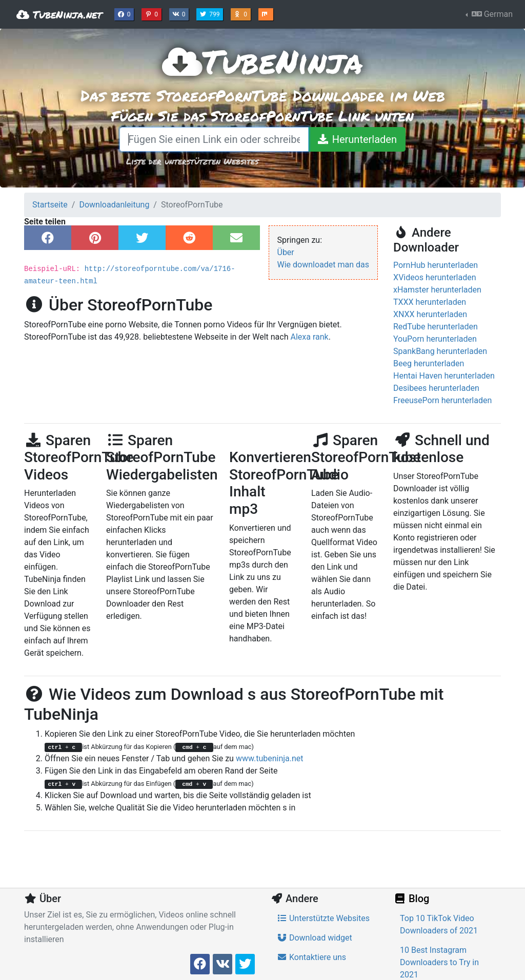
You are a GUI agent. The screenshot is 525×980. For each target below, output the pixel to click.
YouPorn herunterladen (435, 339)
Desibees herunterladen (436, 388)
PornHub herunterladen (436, 265)
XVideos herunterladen (435, 277)
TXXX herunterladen (430, 302)
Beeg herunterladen (429, 363)
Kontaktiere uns (311, 957)
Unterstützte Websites (323, 918)
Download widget (315, 938)
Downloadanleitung (114, 205)
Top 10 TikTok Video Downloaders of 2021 (439, 924)
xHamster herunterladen (437, 290)
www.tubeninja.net (270, 758)
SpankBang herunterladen (440, 351)
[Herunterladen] (357, 139)
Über (286, 252)
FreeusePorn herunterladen (442, 400)
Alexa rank (309, 337)
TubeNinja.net (59, 14)
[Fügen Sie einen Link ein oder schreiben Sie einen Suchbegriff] (214, 139)
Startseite (50, 205)
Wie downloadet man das (324, 265)
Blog (411, 899)
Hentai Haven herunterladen (444, 376)
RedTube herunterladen (436, 327)
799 (211, 13)
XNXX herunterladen (430, 314)
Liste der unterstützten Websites (192, 161)
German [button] (491, 14)
